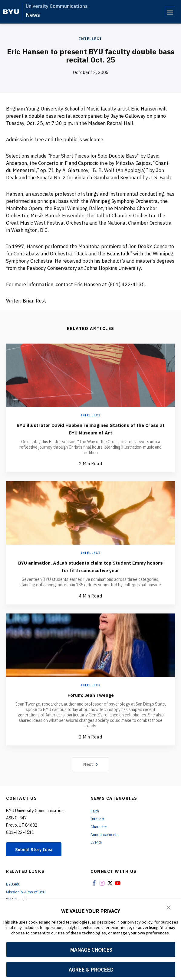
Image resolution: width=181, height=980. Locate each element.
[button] (169, 908)
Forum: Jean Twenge (91, 695)
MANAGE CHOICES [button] (91, 950)
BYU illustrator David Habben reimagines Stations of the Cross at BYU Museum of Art (90, 428)
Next (91, 764)
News (33, 15)
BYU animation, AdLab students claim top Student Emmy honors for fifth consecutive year (91, 566)
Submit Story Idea (37, 850)
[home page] (11, 12)
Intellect (90, 39)
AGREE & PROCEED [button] (91, 970)
